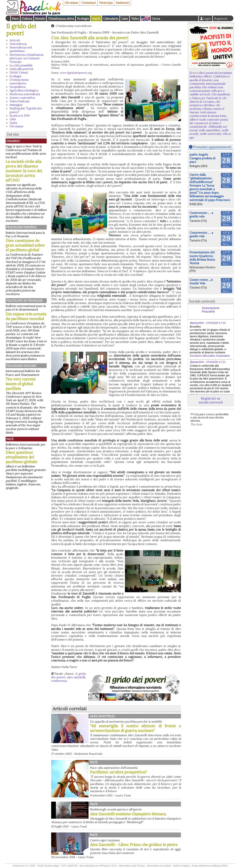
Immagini (16, 105)
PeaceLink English (21, 366)
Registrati (221, 19)
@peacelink (197, 323)
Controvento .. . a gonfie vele (201, 215)
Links (13, 123)
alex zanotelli (76, 677)
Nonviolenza (18, 44)
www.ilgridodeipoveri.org (76, 73)
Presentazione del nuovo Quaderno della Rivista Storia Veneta (202, 258)
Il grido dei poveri (21, 30)
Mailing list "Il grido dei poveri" (26, 110)
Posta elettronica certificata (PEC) (210, 866)
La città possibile (21, 65)
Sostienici (123, 3)
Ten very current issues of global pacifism (21, 384)
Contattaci (89, 3)
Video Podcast (19, 101)
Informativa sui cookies (159, 866)
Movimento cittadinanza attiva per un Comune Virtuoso (27, 58)
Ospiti (96, 19)
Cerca (156, 19)
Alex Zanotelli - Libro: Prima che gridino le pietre (134, 845)
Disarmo (13, 141)
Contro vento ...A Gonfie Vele (201, 281)
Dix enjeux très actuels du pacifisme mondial (26, 316)
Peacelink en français (24, 300)
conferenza (59, 681)
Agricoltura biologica (24, 90)
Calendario (111, 19)
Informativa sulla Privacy (132, 866)
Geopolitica (18, 87)
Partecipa (106, 3)
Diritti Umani (19, 72)
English (145, 18)
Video (135, 19)
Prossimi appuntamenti (212, 147)
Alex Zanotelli (102, 716)
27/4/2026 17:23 (216, 323)
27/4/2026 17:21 (216, 362)
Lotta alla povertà (21, 69)
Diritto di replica (181, 866)
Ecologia (83, 19)
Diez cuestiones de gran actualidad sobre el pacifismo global (25, 245)
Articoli (15, 40)
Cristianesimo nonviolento (19, 81)
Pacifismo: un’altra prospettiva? (118, 772)
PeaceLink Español (21, 227)
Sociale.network (202, 301)
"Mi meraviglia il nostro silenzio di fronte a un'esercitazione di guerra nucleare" (135, 728)
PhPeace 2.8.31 (108, 866)
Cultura (27, 19)
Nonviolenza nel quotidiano (21, 49)
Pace (15, 19)
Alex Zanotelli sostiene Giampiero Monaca (128, 814)
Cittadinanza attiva (61, 19)
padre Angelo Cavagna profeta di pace (202, 158)
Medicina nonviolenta (25, 94)
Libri (13, 119)
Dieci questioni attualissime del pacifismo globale (21, 457)
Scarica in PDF (20, 116)
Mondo (40, 19)
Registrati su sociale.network (211, 400)
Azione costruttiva (22, 98)
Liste (125, 19)
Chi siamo (71, 3)
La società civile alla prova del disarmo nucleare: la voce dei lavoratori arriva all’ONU (24, 171)
